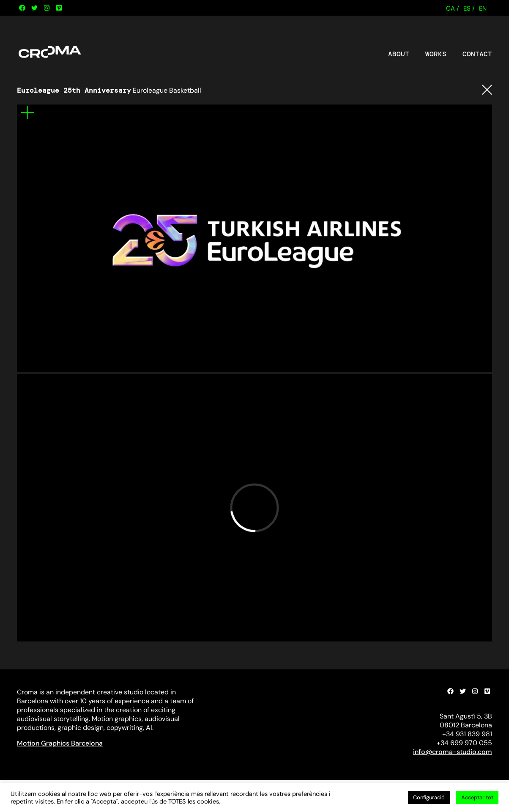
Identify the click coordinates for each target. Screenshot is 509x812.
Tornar (487, 90)
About (399, 54)
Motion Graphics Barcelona (60, 743)
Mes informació (28, 112)
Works (436, 54)
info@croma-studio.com (453, 752)
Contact (477, 54)
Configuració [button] (429, 797)
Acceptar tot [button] (477, 797)
